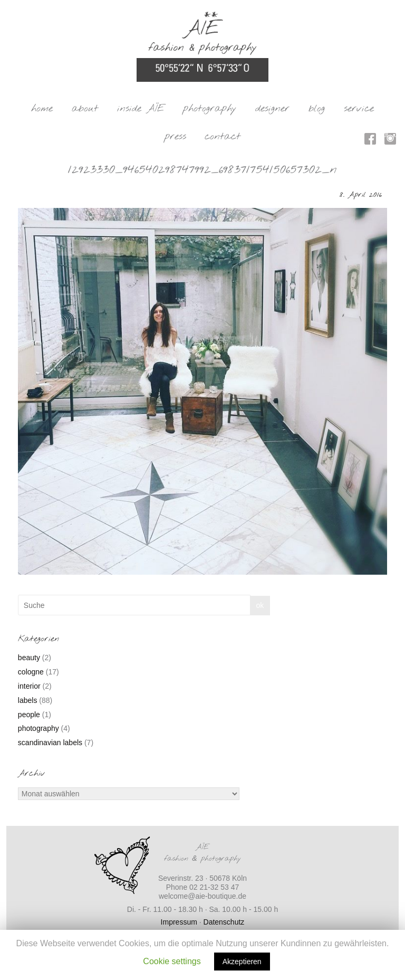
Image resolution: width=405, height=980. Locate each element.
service (359, 109)
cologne (31, 672)
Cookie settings (172, 961)
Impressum (179, 922)
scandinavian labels (50, 743)
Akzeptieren (242, 962)
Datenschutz (224, 922)
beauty (29, 658)
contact (223, 137)
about (85, 109)
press (175, 137)
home (42, 109)
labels (28, 700)
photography (210, 109)
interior (29, 686)
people (29, 715)
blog (317, 109)
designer (272, 109)
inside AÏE (141, 109)
